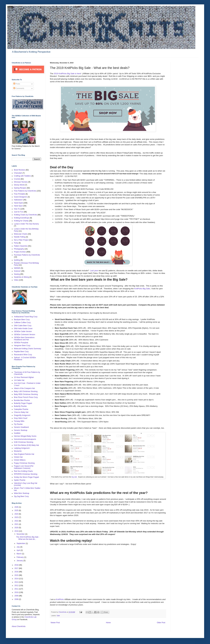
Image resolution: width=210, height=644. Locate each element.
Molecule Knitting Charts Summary (28, 349)
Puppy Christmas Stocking (24, 463)
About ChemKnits (19, 626)
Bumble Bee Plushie (22, 400)
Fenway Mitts (19, 421)
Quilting (17, 260)
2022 (17, 521)
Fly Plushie (18, 424)
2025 (17, 510)
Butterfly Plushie (20, 406)
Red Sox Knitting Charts (23, 471)
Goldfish (17, 433)
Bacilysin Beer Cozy (22, 320)
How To (17, 209)
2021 (17, 524)
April (19, 550)
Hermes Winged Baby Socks (25, 436)
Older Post (161, 623)
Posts (17, 84)
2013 (17, 582)
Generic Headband (21, 427)
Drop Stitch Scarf (21, 418)
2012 (17, 586)
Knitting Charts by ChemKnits (25, 215)
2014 (17, 579)
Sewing (17, 274)
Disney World (19, 185)
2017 (17, 568)
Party (16, 243)
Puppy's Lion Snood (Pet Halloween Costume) (24, 467)
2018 (17, 565)
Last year (94, 271)
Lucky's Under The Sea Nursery (26, 224)
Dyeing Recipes (20, 188)
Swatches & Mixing (21, 277)
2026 (17, 507)
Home (108, 623)
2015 (17, 575)
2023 (17, 517)
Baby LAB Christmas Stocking (26, 391)
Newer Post (55, 623)
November (21, 534)
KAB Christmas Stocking (24, 442)
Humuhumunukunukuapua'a (25, 439)
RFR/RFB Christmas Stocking (26, 474)
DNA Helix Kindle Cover (23, 329)
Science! (17, 271)
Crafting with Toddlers (22, 176)
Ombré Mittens (20, 460)
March (19, 554)
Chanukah (18, 173)
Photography (19, 249)
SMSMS (17, 268)
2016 (17, 572)
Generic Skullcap (21, 430)
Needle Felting (20, 237)
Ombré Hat (18, 457)
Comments (19, 88)
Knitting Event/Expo (22, 218)
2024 (17, 514)
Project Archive (20, 252)
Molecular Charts (21, 234)
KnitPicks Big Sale (142, 289)
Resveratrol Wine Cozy (23, 355)
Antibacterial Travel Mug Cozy (26, 317)
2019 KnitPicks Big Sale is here (67, 74)
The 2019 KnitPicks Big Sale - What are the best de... (28, 538)
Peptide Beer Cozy (21, 352)
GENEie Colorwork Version (25, 335)
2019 (17, 531)
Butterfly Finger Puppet (23, 403)
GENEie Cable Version (23, 331)
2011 (17, 589)
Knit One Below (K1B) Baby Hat (26, 445)
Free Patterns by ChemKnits (25, 191)
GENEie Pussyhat (21, 343)
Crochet (17, 179)
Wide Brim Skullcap (22, 493)
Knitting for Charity (21, 221)
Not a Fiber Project (21, 240)
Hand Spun (18, 206)
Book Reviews (20, 170)
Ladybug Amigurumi (22, 448)
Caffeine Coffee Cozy (22, 323)
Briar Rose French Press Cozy (26, 397)
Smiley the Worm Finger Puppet (26, 477)
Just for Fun (19, 212)
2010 (17, 592)
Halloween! (18, 200)
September (21, 543)
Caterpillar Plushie (21, 409)
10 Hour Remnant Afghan (24, 377)
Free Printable (19, 194)
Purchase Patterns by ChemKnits (27, 255)
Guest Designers (20, 197)
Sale (58, 616)
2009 (17, 596)
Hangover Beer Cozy (22, 346)
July (18, 547)
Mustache (18, 451)
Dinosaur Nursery (21, 182)
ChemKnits (63, 612)
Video (16, 280)
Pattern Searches (21, 246)
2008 (17, 599)
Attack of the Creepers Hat (24, 388)
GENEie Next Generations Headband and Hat (24, 338)
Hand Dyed (18, 203)
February (20, 557)
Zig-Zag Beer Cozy (21, 496)
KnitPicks (60, 599)
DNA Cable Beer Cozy (23, 326)
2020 (17, 528)
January (20, 561)
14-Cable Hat (19, 380)
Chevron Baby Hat (21, 412)
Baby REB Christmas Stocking (26, 394)
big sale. (75, 477)
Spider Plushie (20, 480)
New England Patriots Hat (24, 454)
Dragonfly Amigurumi (22, 415)
